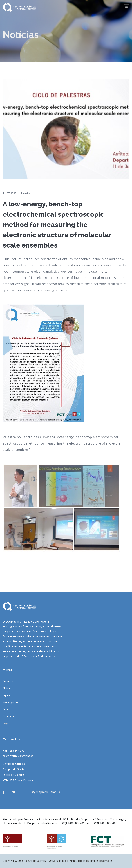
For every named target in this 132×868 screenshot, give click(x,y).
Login (6, 723)
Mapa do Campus (46, 792)
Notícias (8, 688)
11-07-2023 (10, 193)
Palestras (26, 193)
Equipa (7, 695)
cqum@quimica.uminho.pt (18, 756)
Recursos (8, 716)
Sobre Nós (9, 681)
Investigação (10, 702)
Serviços (8, 709)
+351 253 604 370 (13, 751)
